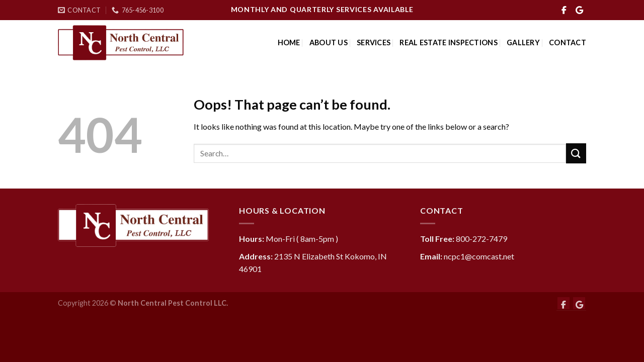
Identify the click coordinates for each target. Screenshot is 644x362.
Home (289, 42)
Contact (568, 42)
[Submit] (576, 153)
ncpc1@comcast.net (479, 256)
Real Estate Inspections (449, 42)
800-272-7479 (481, 239)
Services (374, 42)
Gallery (523, 42)
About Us (329, 42)
